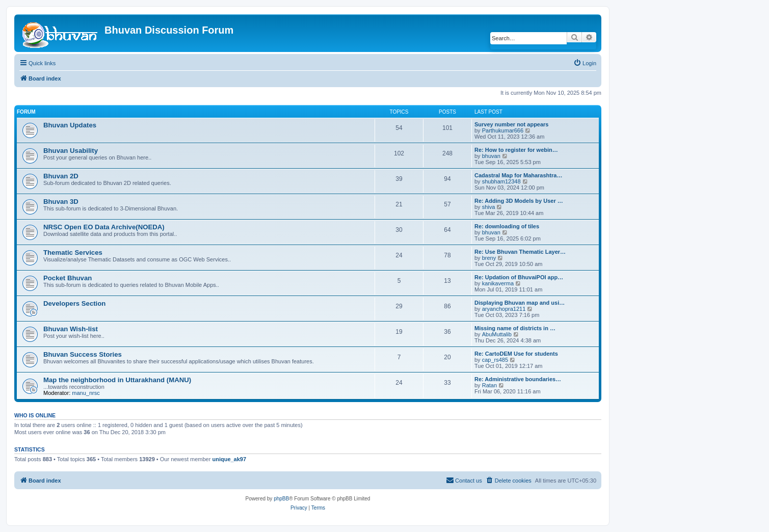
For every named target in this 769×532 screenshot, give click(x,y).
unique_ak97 (229, 459)
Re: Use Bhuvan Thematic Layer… (520, 252)
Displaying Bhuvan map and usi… (520, 303)
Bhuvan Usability (71, 151)
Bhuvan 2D (61, 176)
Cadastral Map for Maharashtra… (518, 175)
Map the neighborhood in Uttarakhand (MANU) (117, 380)
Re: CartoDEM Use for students (516, 354)
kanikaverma (498, 283)
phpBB (281, 499)
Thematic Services (73, 252)
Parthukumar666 (503, 130)
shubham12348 (501, 181)
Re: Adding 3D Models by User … (519, 201)
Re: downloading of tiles (507, 226)
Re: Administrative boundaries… (518, 379)
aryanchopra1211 (504, 309)
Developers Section (74, 303)
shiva (489, 207)
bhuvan (491, 156)
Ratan (489, 385)
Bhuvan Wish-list (71, 329)
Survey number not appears (512, 124)
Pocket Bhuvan (68, 278)
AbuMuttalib (497, 334)
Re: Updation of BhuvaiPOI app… (519, 277)
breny (489, 258)
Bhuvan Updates (70, 125)
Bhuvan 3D (61, 202)
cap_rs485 (495, 360)
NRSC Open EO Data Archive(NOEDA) (104, 227)
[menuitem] (585, 63)
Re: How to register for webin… (516, 150)
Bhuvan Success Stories (83, 354)
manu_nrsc (86, 393)
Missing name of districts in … (515, 328)
